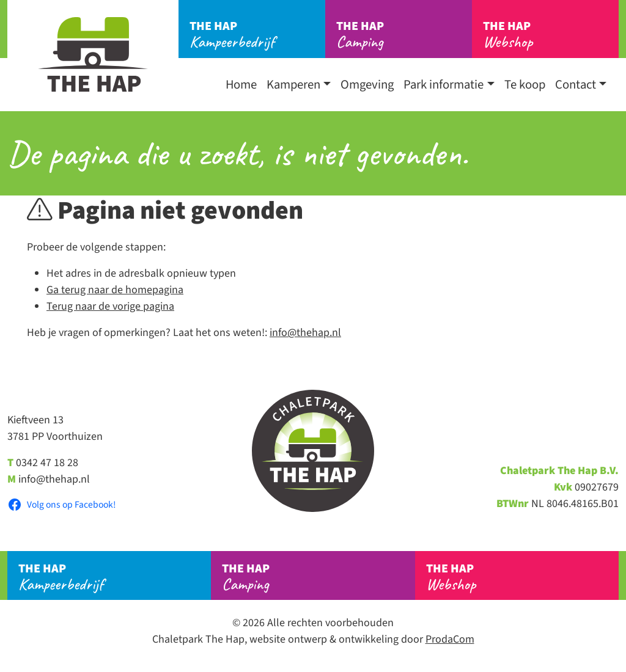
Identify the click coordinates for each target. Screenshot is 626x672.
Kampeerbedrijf (257, 35)
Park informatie (444, 85)
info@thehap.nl (305, 333)
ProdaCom (450, 639)
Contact (576, 85)
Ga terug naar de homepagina (115, 290)
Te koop (525, 85)
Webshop (551, 35)
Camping (404, 35)
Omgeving (367, 85)
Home (241, 85)
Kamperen (293, 85)
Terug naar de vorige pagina (110, 306)
